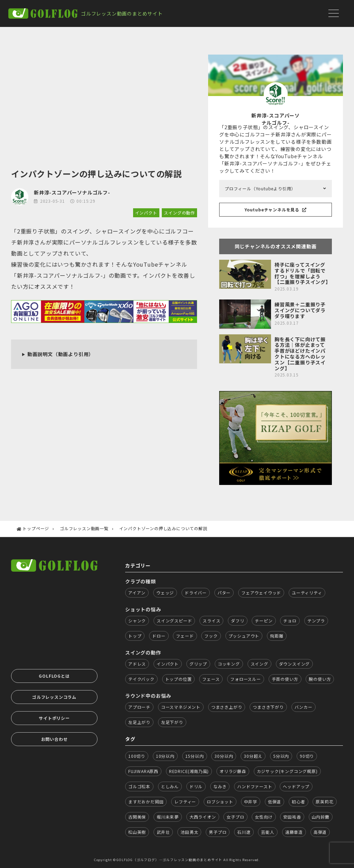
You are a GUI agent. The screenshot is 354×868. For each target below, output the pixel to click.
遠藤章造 (294, 832)
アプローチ (139, 707)
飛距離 (277, 636)
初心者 (298, 802)
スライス (211, 621)
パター (224, 593)
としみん (170, 786)
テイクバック (141, 679)
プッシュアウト (244, 636)
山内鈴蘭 (321, 817)
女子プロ (235, 817)
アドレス (137, 664)
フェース (211, 679)
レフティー (185, 802)
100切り (137, 756)
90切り (307, 756)
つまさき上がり (227, 707)
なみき (220, 786)
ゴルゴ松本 (139, 786)
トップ (135, 636)
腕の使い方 (320, 679)
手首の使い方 (285, 679)
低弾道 (274, 802)
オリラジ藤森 (233, 771)
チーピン (264, 621)
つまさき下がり (268, 707)
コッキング (229, 664)
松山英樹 (137, 832)
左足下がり (172, 722)
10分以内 (165, 756)
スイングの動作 (179, 213)
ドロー (159, 636)
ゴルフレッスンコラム (54, 697)
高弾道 (320, 832)
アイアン (137, 593)
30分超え (253, 756)
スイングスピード (174, 621)
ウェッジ (165, 593)
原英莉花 (324, 802)
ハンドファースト (255, 786)
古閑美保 (137, 817)
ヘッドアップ (296, 786)
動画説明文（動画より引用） (60, 354)
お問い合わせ (54, 739)
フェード (185, 636)
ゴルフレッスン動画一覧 (84, 528)
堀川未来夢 (168, 817)
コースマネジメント (181, 707)
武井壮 (163, 832)
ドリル (196, 786)
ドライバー (196, 593)
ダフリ (237, 621)
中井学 (251, 802)
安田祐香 (292, 817)
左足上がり (139, 722)
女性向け (264, 817)
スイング (259, 664)
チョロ (290, 621)
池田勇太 (189, 832)
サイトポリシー (54, 718)
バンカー (304, 707)
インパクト (146, 213)
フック (211, 636)
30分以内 (224, 756)
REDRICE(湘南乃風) (189, 771)
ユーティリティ (307, 593)
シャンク (137, 621)
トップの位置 (179, 679)
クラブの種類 (141, 581)
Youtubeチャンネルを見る (276, 209)
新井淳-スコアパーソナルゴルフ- (72, 192)
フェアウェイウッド (261, 593)
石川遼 (244, 832)
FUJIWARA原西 (143, 771)
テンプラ (316, 621)
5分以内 (281, 756)
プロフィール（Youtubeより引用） (260, 188)
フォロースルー (246, 679)
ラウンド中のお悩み (148, 696)
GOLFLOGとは (54, 676)
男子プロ (218, 832)
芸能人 (268, 832)
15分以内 (195, 756)
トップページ (36, 528)
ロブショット (220, 802)
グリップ (198, 664)
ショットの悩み (143, 609)
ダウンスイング (295, 664)
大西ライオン (203, 817)
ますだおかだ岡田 (146, 802)
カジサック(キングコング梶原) (287, 771)
